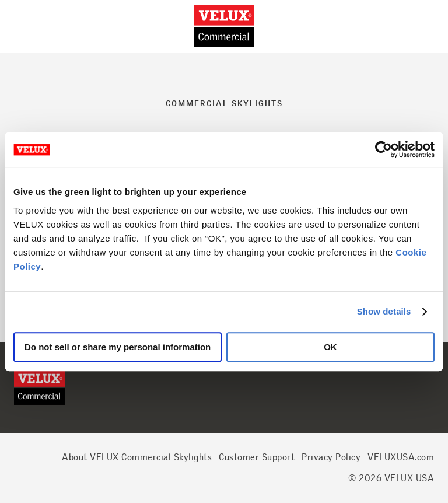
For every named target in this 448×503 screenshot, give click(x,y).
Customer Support (257, 457)
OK (330, 347)
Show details (384, 311)
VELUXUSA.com (401, 457)
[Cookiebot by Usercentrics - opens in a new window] (384, 149)
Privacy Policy (331, 457)
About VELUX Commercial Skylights (137, 457)
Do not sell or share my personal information (118, 347)
